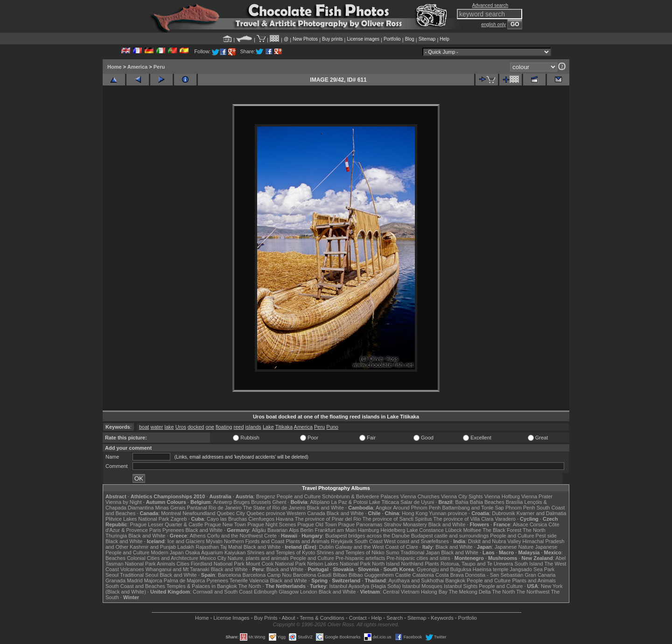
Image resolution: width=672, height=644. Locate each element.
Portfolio (392, 39)
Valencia (259, 580)
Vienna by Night (123, 502)
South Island (529, 564)
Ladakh (186, 547)
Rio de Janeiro (225, 508)
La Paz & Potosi (350, 502)
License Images (231, 618)
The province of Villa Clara (464, 519)
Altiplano (320, 502)
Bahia (462, 502)
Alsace (521, 524)
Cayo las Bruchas (227, 519)
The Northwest (533, 592)
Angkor (384, 508)
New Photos (305, 39)
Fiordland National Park (218, 564)
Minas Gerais (170, 508)
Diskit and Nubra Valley (495, 541)
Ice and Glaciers (186, 541)
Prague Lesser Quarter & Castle (167, 524)
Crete (270, 536)
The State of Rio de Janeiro (274, 508)
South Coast (368, 541)
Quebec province (266, 513)
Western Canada (306, 513)
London (309, 592)
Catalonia (423, 575)
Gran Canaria (540, 575)
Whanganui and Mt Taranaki (178, 569)
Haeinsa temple (490, 569)
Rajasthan (207, 547)
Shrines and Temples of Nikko (350, 552)
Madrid (135, 580)
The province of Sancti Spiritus (397, 519)
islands (253, 427)
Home (115, 67)
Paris (155, 530)
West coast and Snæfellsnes (416, 541)
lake (169, 427)
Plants (432, 564)
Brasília (514, 502)
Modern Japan (167, 552)
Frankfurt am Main (336, 530)
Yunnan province (448, 513)
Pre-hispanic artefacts (360, 558)
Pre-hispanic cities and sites (418, 558)
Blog (410, 39)
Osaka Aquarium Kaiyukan (216, 552)
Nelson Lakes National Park (339, 564)
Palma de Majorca (185, 580)
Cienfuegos (261, 519)
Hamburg (368, 530)
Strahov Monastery (405, 524)
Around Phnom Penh (417, 508)
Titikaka (284, 427)
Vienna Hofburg (502, 496)
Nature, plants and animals (258, 558)
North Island (386, 564)
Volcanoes (132, 569)
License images (363, 39)
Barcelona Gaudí (312, 575)
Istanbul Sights (461, 586)
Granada (115, 580)
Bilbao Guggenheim (371, 575)
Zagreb (178, 519)
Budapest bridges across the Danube (367, 536)
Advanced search (490, 5)
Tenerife (239, 580)
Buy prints (332, 39)
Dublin (326, 547)
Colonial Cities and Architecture (163, 558)
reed (239, 427)
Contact (358, 618)
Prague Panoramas (360, 524)
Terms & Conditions (322, 618)
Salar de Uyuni (417, 502)
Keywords (442, 618)
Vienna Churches (420, 496)
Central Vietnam (401, 592)
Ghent (280, 502)
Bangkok (455, 580)
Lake (268, 427)
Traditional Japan (420, 552)
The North (534, 530)
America (137, 67)
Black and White (325, 508)
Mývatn (214, 541)
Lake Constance (425, 530)
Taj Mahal (231, 547)
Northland (413, 564)
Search (395, 618)
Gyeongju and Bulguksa (444, 569)
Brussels (261, 502)
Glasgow (289, 592)
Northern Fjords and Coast (254, 541)
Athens (197, 536)
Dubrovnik (504, 513)
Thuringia (116, 536)
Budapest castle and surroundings (450, 536)
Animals (166, 564)
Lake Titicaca (384, 502)
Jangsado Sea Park (532, 569)
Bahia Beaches (487, 502)
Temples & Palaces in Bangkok (202, 586)
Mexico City (213, 558)
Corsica (538, 524)
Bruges (241, 502)
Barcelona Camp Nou (267, 575)
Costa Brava (450, 575)
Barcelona (230, 575)
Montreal (171, 513)
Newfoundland (199, 513)
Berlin (307, 530)
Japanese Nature (514, 547)
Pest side (546, 536)
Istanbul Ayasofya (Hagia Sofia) (365, 586)
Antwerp (223, 502)
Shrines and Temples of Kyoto (281, 552)
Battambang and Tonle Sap (473, 508)
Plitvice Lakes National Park (137, 519)
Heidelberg (393, 530)
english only (493, 25)
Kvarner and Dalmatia (541, 513)
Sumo (393, 552)
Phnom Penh (520, 508)
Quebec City (231, 513)
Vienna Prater (537, 496)
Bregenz (266, 496)
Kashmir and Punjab (153, 547)
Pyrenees (173, 530)
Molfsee (472, 530)
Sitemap (427, 39)
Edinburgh (266, 592)
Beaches (115, 558)
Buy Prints (266, 618)
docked (196, 427)
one (210, 427)
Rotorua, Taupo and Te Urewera (477, 564)
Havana (285, 519)
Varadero (505, 519)
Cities (183, 564)
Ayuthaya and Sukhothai (416, 580)
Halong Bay (434, 592)
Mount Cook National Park (276, 564)
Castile (403, 575)
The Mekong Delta (470, 592)
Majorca (153, 580)
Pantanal (197, 508)
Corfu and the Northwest (235, 536)
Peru (159, 67)
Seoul (112, 575)
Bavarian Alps (283, 530)
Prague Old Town (317, 524)
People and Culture (299, 496)
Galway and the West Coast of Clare (377, 547)
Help (444, 39)
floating (224, 427)
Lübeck (453, 530)
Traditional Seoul (139, 575)
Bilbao (340, 575)
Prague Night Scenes (272, 524)
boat (144, 427)
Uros (181, 427)
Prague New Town (225, 524)
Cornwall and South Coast (223, 592)
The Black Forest (502, 530)
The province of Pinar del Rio (328, 519)
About (289, 618)
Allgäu (259, 530)
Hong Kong (415, 513)
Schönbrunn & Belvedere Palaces (360, 496)
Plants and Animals (308, 541)
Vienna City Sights (462, 496)
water (157, 427)
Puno (332, 427)
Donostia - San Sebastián (494, 575)
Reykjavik (342, 541)
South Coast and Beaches (135, 586)
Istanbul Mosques (422, 586)
